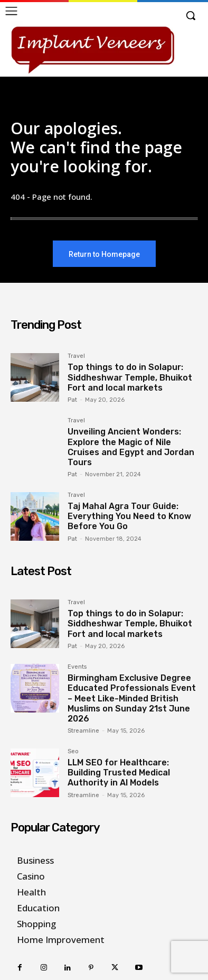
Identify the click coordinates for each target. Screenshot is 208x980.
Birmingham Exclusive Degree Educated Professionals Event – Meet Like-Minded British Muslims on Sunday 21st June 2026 (132, 698)
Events (77, 667)
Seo (73, 752)
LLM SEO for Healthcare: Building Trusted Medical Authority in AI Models (119, 773)
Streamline (83, 731)
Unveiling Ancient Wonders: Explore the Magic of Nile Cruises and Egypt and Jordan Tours (131, 447)
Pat (72, 400)
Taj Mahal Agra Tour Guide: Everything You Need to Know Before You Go (129, 516)
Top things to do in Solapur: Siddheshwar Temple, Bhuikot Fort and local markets (130, 377)
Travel (76, 356)
